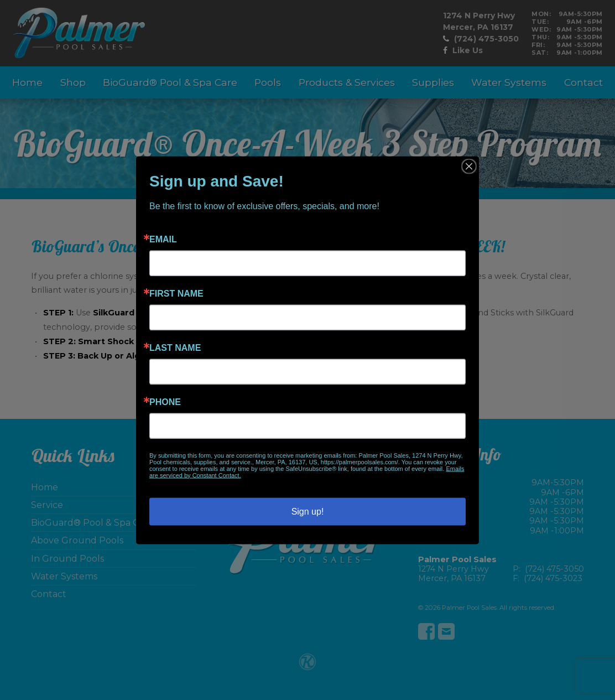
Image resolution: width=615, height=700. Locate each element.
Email (163, 239)
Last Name (175, 348)
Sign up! (308, 511)
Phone (165, 402)
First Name (176, 293)
